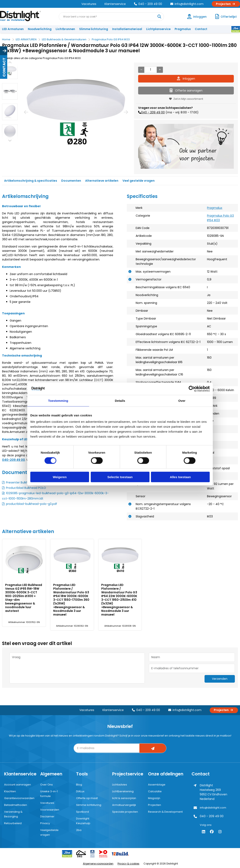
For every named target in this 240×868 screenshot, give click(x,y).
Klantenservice (115, 4)
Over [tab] (182, 400)
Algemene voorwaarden (98, 864)
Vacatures (89, 4)
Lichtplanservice (158, 29)
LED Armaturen (13, 29)
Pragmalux (183, 29)
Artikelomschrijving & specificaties (31, 181)
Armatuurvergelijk (124, 805)
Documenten (71, 181)
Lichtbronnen (65, 29)
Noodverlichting (40, 29)
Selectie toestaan (120, 477)
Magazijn (154, 798)
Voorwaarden (50, 810)
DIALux (80, 791)
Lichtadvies (120, 785)
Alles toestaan (180, 477)
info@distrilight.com (187, 4)
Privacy (45, 823)
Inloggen (186, 79)
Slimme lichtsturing (94, 29)
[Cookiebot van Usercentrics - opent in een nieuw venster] (192, 389)
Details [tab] (120, 400)
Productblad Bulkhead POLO (26, 488)
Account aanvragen (18, 785)
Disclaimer (47, 816)
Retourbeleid (13, 823)
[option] (10, 71)
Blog (79, 785)
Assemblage (157, 785)
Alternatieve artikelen (102, 181)
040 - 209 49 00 (148, 4)
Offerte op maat (87, 798)
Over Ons (46, 785)
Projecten (226, 4)
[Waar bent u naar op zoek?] (159, 17)
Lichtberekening (123, 791)
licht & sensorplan (124, 798)
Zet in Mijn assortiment (186, 99)
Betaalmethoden (16, 805)
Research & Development (165, 812)
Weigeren (60, 477)
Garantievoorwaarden (19, 798)
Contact (201, 29)
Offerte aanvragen (186, 91)
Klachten (10, 791)
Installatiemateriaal (127, 29)
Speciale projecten (125, 812)
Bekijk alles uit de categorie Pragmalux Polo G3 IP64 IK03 (41, 58)
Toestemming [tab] (58, 400)
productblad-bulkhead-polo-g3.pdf (32, 504)
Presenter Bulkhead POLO (24, 482)
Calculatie (155, 791)
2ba (79, 830)
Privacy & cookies (128, 864)
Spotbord (82, 812)
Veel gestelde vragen (139, 181)
